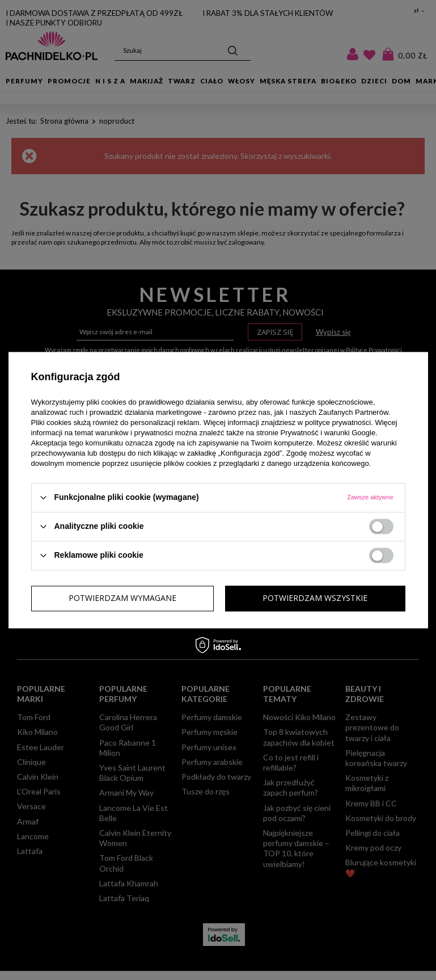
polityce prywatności (338, 422)
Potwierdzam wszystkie (315, 598)
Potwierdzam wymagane (122, 598)
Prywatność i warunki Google (328, 433)
